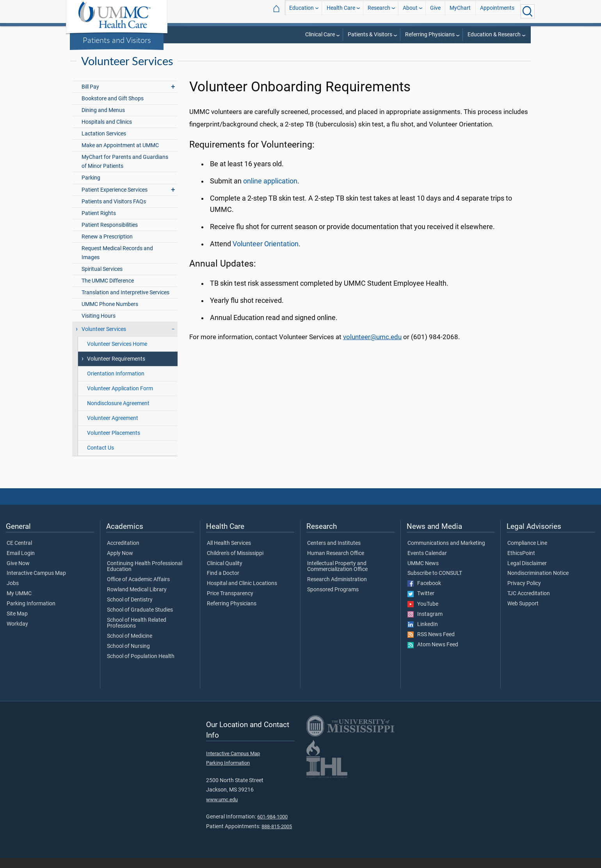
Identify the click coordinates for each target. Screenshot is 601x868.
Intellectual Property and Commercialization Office (337, 577)
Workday (17, 634)
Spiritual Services (102, 279)
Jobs (13, 594)
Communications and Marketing (446, 553)
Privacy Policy (524, 594)
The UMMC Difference (108, 291)
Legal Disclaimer (527, 574)
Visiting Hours (99, 326)
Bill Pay (90, 97)
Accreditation (123, 553)
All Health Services (229, 553)
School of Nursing (128, 656)
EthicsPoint (521, 564)
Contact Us (100, 458)
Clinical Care (320, 35)
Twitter (421, 604)
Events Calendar (427, 564)
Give (435, 11)
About (410, 11)
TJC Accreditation (529, 604)
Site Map (17, 624)
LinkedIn (423, 635)
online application (270, 191)
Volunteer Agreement (113, 428)
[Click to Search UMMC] (528, 11)
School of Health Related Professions (137, 633)
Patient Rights (99, 223)
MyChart (460, 11)
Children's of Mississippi (235, 564)
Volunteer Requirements (116, 369)
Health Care (341, 11)
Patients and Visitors (117, 40)
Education (301, 11)
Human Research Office (336, 564)
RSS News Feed (431, 645)
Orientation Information (116, 384)
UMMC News (423, 574)
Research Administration (337, 590)
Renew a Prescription (107, 247)
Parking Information (31, 614)
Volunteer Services (507, 51)
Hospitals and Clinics (107, 132)
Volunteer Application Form (120, 399)
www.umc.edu (222, 810)
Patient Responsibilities (110, 235)
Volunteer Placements (114, 443)
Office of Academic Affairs (138, 590)
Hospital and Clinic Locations (242, 594)
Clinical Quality (225, 574)
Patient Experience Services (115, 200)
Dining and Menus (103, 120)
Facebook (424, 594)
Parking (91, 188)
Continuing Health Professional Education (145, 577)
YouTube (423, 614)
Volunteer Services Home (117, 354)
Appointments (497, 11)
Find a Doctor (223, 583)
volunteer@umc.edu (372, 347)
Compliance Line (527, 553)
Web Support (523, 614)
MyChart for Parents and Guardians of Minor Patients (125, 172)
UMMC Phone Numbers (110, 314)
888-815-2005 (277, 837)
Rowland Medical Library (137, 600)
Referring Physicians (430, 35)
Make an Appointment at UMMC (120, 156)
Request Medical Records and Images (117, 263)
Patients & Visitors (370, 35)
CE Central (19, 553)
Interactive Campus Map (36, 583)
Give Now (18, 574)
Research (379, 11)
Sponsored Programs (333, 600)
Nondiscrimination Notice (538, 583)
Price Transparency (230, 604)
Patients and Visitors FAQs (114, 212)
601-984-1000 (272, 827)
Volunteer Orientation (266, 254)
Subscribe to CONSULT (435, 583)
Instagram (425, 624)
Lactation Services (104, 144)
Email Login (21, 564)
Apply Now (120, 564)
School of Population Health (141, 667)
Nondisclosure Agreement (118, 414)
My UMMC (19, 604)
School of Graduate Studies (140, 620)
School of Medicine (130, 646)
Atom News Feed (433, 655)
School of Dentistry (130, 610)
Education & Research (494, 35)
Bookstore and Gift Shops (113, 109)
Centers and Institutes (334, 553)
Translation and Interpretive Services (125, 303)
